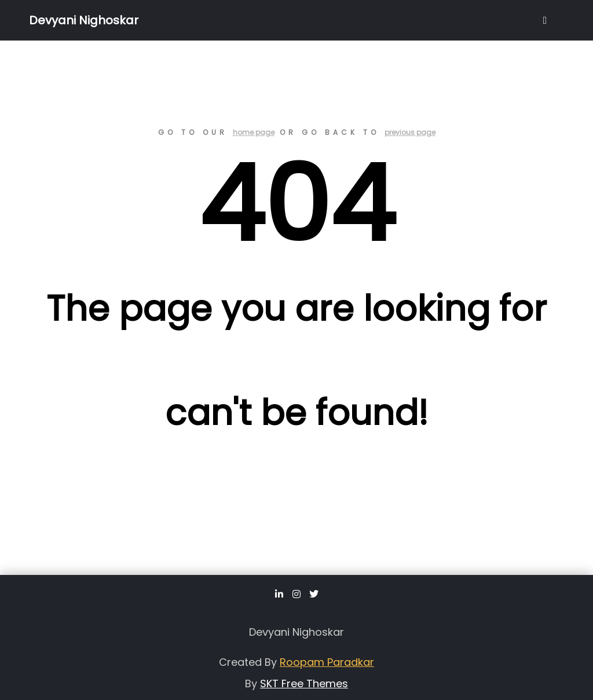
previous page (410, 132)
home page (254, 132)
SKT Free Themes (304, 683)
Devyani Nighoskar (84, 20)
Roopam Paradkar (327, 662)
